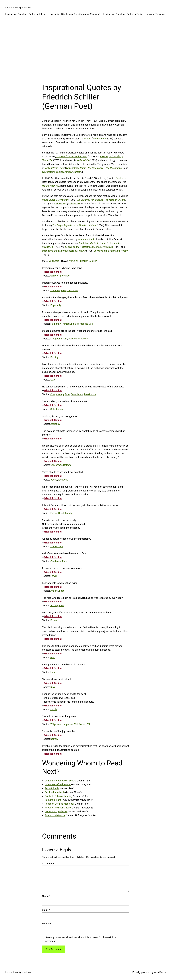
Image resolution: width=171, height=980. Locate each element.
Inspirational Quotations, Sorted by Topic (123, 14)
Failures (73, 339)
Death (54, 709)
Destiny (54, 357)
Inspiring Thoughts (156, 14)
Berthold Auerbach (55, 792)
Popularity (56, 305)
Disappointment (59, 339)
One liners (56, 561)
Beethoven (122, 178)
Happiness (68, 724)
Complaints (77, 394)
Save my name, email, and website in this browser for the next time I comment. (81, 939)
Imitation (55, 290)
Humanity (55, 324)
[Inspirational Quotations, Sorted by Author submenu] (46, 14)
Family (69, 513)
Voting (54, 480)
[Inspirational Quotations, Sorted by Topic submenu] (143, 14)
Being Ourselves (70, 290)
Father (54, 513)
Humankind (68, 324)
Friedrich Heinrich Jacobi (58, 808)
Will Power (80, 724)
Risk (53, 687)
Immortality (57, 546)
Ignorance (64, 276)
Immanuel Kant (53, 800)
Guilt (53, 657)
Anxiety (54, 591)
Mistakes (83, 339)
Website (46, 924)
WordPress (160, 972)
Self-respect (81, 324)
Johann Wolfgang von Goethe (61, 781)
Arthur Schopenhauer (56, 811)
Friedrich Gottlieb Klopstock (60, 804)
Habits (54, 672)
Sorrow (54, 739)
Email (46, 910)
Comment (48, 863)
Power (54, 576)
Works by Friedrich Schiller (83, 261)
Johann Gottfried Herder (58, 784)
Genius (54, 276)
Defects (67, 465)
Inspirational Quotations (18, 8)
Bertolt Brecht (52, 788)
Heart (61, 513)
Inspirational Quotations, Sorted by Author (25, 14)
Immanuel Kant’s (87, 239)
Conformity (56, 465)
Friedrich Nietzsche (55, 815)
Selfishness (57, 409)
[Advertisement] (85, 47)
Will (91, 324)
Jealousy (55, 424)
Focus (54, 620)
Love (53, 380)
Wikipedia (54, 261)
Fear (62, 591)
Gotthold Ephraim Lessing (59, 796)
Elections (63, 480)
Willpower (56, 724)
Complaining (57, 394)
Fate (67, 394)
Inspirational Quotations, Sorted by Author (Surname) (75, 14)
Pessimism (90, 394)
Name (46, 896)
